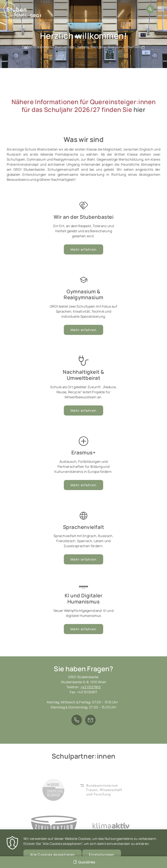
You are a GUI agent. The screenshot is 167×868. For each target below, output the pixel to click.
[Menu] (161, 10)
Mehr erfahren (83, 330)
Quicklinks (87, 862)
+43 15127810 (91, 687)
